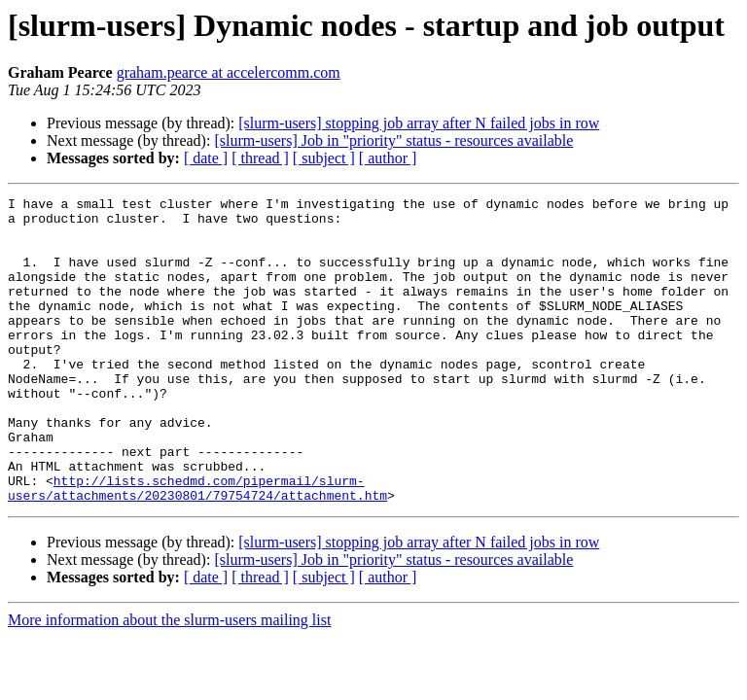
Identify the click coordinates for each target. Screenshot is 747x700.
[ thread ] (260, 158)
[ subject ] (324, 158)
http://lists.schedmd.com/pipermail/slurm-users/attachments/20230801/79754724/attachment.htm (197, 547)
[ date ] (206, 158)
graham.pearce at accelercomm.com (229, 72)
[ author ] (388, 158)
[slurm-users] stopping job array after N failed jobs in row (419, 123)
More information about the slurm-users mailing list (169, 681)
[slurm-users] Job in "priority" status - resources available (393, 140)
